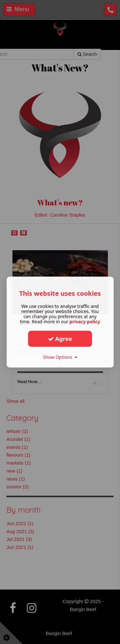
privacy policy (85, 322)
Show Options (60, 357)
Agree (60, 339)
